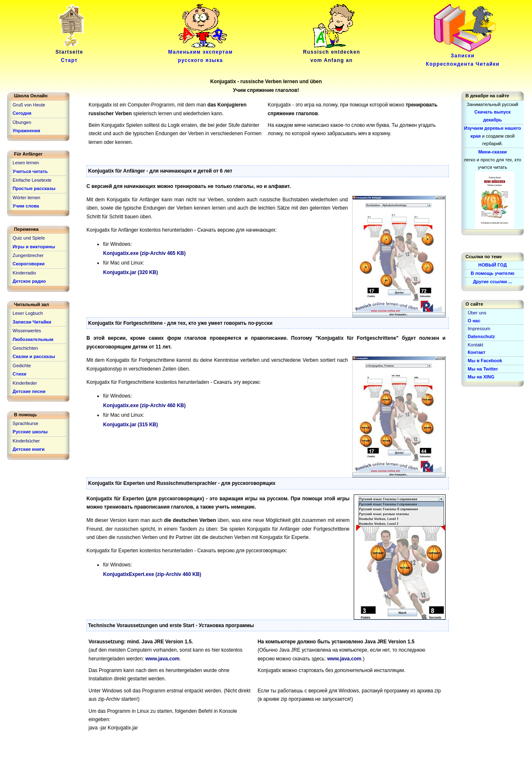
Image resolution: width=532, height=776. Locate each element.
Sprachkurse (25, 423)
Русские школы (30, 432)
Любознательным (33, 339)
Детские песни (29, 391)
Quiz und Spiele (29, 238)
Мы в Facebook (485, 361)
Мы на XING (481, 377)
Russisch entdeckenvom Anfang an (332, 53)
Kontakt (475, 345)
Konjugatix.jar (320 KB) (131, 272)
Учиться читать (30, 171)
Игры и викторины (34, 247)
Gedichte (22, 366)
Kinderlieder (25, 383)
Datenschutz (481, 336)
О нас (474, 321)
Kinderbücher (26, 441)
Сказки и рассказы (34, 356)
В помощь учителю (492, 273)
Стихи (19, 374)
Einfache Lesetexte (32, 180)
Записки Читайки (32, 322)
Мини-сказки (493, 152)
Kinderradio (24, 273)
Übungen (22, 122)
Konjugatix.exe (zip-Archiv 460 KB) (144, 405)
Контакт (476, 352)
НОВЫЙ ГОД (493, 265)
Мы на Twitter (483, 369)
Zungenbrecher (28, 255)
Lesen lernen (26, 163)
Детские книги (28, 449)
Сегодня (22, 113)
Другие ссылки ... (493, 282)
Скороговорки (28, 264)
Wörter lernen (26, 198)
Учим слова (26, 206)
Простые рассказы (34, 188)
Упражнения (26, 131)
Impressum (479, 329)
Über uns (477, 313)
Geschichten (25, 348)
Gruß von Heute (29, 105)
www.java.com (163, 659)
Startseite (71, 53)
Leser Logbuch (28, 313)
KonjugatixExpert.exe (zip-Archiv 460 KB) (152, 574)
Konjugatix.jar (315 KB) (131, 425)
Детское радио (29, 281)
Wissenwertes (27, 331)
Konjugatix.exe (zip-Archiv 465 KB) (144, 253)
